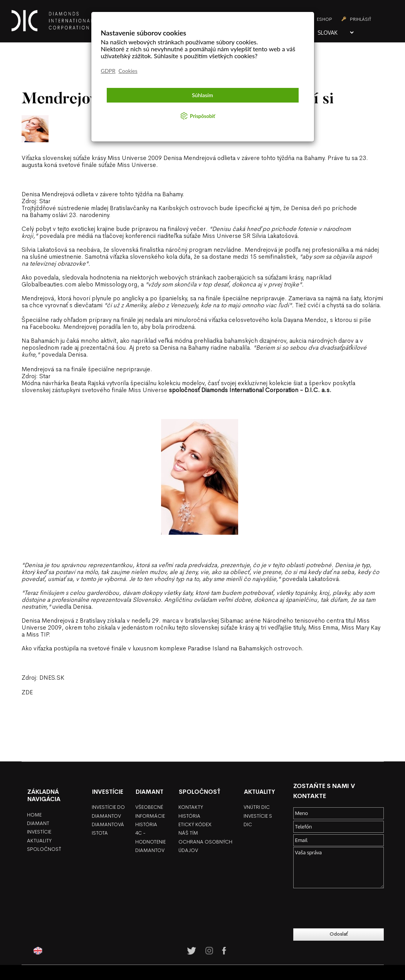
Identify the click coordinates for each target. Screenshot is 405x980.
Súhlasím (202, 95)
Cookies (128, 71)
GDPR (108, 71)
